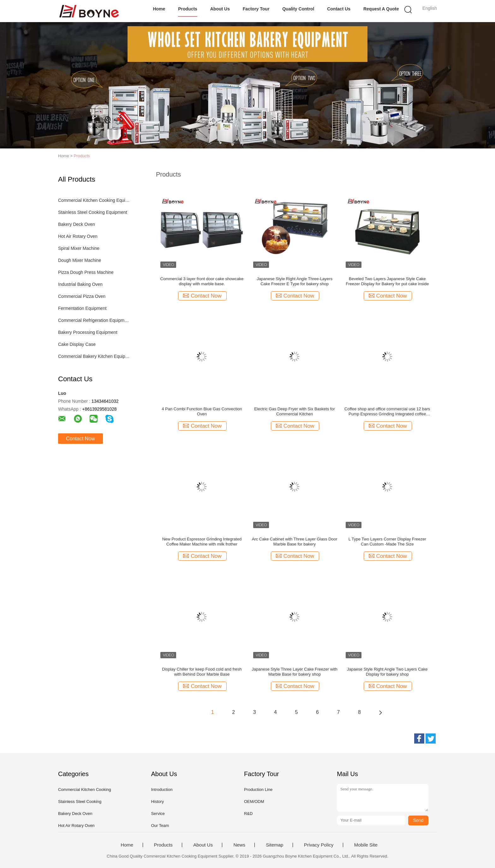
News (239, 845)
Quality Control (298, 9)
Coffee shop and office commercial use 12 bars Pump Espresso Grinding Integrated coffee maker (387, 412)
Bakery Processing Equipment (88, 332)
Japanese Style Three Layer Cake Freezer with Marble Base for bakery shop (294, 672)
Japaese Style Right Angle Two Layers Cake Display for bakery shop (387, 672)
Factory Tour (256, 9)
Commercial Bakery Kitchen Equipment (94, 356)
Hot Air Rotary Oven (78, 236)
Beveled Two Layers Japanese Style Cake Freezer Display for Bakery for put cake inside (387, 281)
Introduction (162, 790)
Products (188, 9)
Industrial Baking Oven (80, 284)
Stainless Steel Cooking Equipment (93, 212)
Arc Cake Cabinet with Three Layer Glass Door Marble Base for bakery (295, 542)
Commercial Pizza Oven (82, 296)
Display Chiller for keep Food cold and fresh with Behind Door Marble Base (202, 672)
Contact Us (339, 9)
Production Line (258, 790)
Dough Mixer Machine (80, 260)
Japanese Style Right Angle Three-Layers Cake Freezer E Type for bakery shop (295, 281)
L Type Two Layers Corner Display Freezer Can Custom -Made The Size (387, 542)
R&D (248, 814)
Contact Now (81, 439)
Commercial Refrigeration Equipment (94, 320)
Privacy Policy (319, 845)
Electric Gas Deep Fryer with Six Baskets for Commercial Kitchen (295, 411)
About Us (220, 9)
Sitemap (274, 845)
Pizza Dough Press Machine (86, 272)
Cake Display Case (77, 344)
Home (159, 9)
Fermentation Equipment (82, 308)
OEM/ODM (254, 802)
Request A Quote (381, 9)
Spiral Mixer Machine (79, 248)
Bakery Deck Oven (77, 224)
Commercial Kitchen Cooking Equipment (94, 200)
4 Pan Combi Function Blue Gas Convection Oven (202, 411)
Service (158, 814)
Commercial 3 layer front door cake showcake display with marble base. (202, 281)
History (157, 802)
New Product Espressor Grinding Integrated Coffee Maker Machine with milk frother (202, 542)
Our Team (160, 826)
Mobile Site (366, 845)
